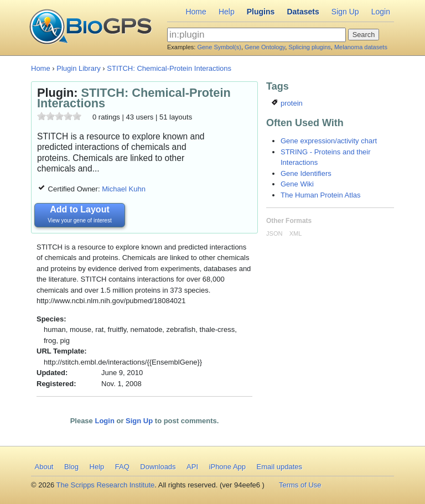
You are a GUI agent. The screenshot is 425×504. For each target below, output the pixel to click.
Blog (71, 467)
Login (381, 12)
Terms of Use (300, 485)
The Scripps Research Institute (106, 485)
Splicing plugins (309, 47)
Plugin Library (79, 68)
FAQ (122, 467)
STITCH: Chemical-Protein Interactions (169, 68)
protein (287, 103)
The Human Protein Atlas (321, 195)
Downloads (158, 467)
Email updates (279, 467)
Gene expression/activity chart (329, 141)
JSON (274, 233)
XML (296, 233)
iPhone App (228, 467)
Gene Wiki (297, 184)
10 (77, 116)
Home (196, 12)
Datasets (303, 12)
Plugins (261, 12)
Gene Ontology (265, 47)
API (192, 467)
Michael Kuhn (124, 189)
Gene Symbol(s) (219, 47)
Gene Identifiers (306, 173)
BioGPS (90, 28)
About (44, 467)
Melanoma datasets (361, 47)
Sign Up (345, 12)
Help (227, 12)
